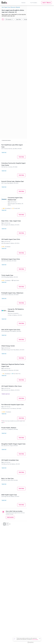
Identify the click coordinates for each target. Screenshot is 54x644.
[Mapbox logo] (30, 642)
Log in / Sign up (46, 3)
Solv (3, 7)
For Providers (34, 3)
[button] (46, 31)
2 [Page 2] (7, 524)
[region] (40, 324)
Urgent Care (7, 7)
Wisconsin (13, 7)
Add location (10, 517)
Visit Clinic (21, 157)
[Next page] (10, 524)
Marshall (18, 7)
